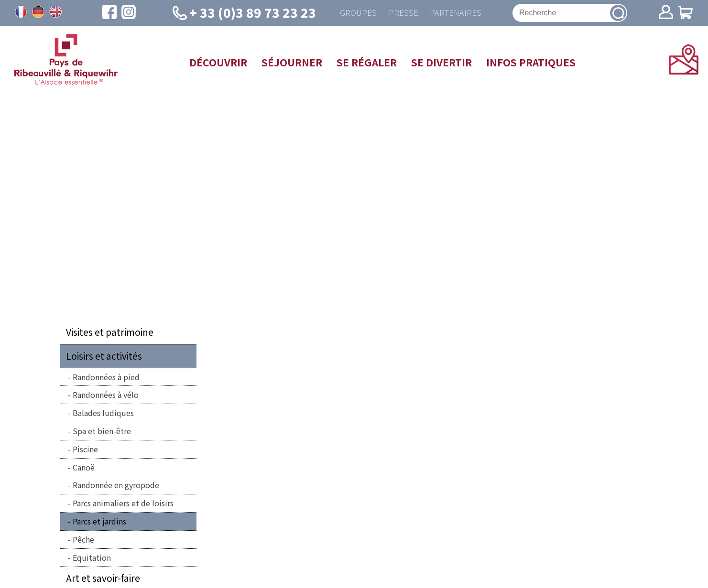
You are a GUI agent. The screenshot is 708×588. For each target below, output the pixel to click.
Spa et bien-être (102, 433)
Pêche (83, 541)
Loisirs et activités (104, 358)
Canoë (84, 469)
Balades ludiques (103, 415)
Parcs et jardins (99, 523)
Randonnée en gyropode (116, 487)
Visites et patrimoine (110, 334)
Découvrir (218, 64)
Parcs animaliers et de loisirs (123, 505)
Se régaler (367, 64)
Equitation (92, 559)
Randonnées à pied (106, 379)
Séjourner (292, 64)
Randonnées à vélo (106, 396)
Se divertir (441, 64)
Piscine (85, 451)
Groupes (354, 14)
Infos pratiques (531, 64)
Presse (402, 14)
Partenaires (457, 14)
